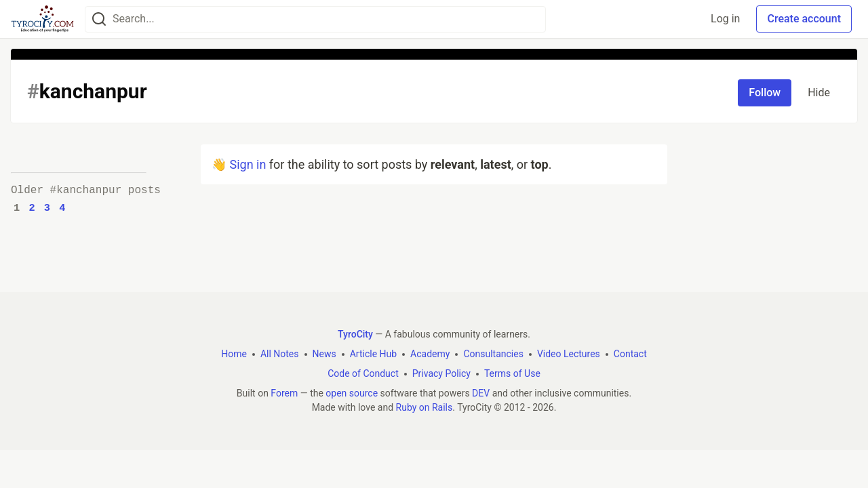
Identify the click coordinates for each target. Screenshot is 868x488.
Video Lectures (569, 354)
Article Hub (373, 354)
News (324, 354)
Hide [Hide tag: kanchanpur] (819, 93)
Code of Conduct (363, 373)
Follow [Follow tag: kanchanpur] (765, 93)
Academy (430, 354)
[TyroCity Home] (42, 19)
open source (352, 393)
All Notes (280, 354)
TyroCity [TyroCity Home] (355, 334)
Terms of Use (512, 373)
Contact (630, 354)
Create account (804, 19)
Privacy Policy (441, 373)
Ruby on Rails (425, 407)
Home (234, 354)
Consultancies (493, 354)
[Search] (99, 19)
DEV (481, 393)
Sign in (248, 164)
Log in (725, 19)
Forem (284, 393)
